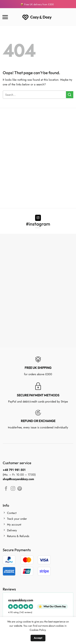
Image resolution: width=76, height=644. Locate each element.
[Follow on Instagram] (38, 218)
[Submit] (70, 95)
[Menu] (5, 17)
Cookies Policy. (38, 630)
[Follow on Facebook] (6, 489)
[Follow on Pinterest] (20, 489)
